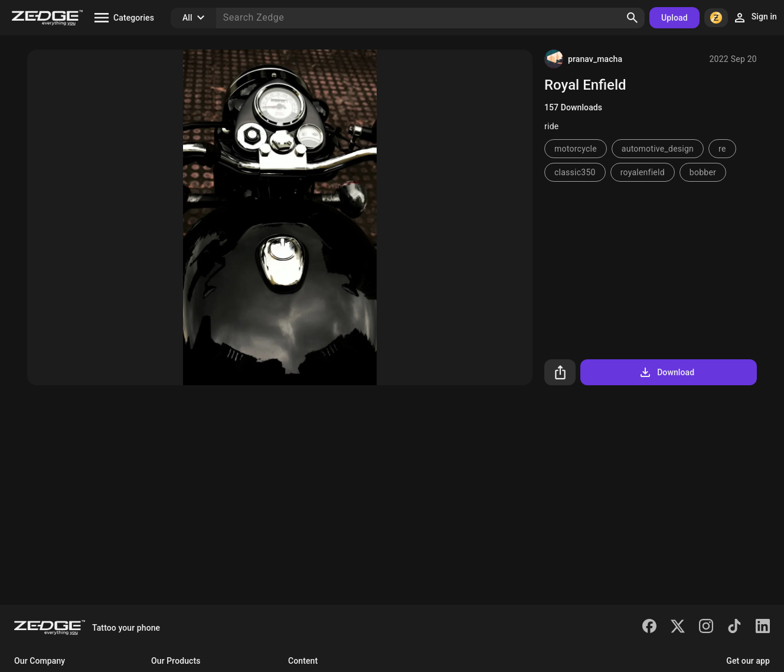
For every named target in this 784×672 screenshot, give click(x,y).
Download (666, 372)
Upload (674, 18)
